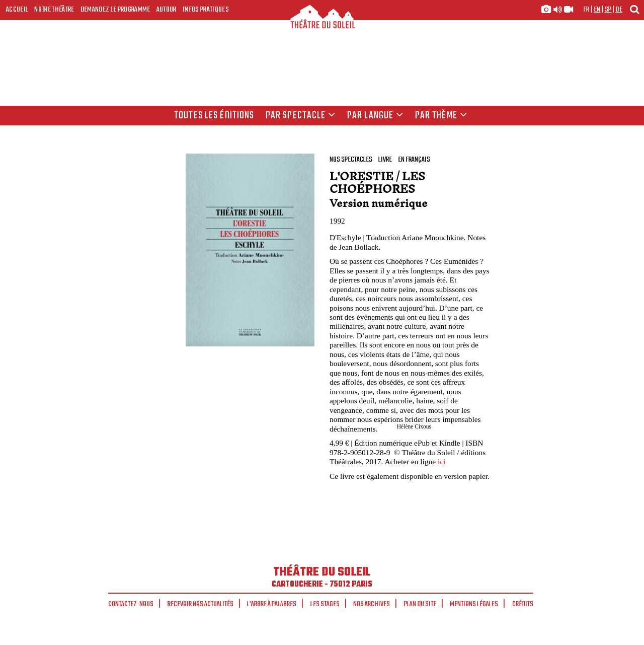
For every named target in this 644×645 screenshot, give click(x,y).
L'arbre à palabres (272, 604)
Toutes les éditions (214, 116)
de (619, 10)
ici (441, 461)
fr (586, 10)
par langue (375, 116)
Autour (167, 10)
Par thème (441, 116)
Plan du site (420, 604)
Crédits (523, 604)
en (597, 10)
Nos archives (372, 604)
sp (608, 10)
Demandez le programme (115, 10)
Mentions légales (474, 604)
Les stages (325, 604)
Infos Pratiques (206, 10)
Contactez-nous (131, 604)
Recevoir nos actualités (200, 604)
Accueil (17, 10)
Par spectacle (301, 116)
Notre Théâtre (54, 10)
